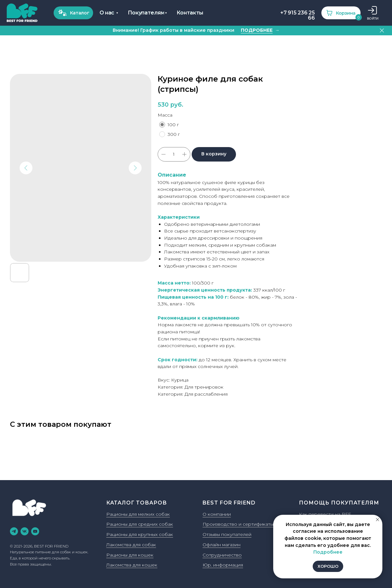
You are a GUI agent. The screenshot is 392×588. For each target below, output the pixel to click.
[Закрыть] (382, 31)
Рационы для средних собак (140, 524)
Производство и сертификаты (238, 524)
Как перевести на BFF (325, 514)
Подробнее (328, 552)
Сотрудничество (222, 555)
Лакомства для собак (131, 545)
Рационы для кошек (130, 555)
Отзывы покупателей (227, 534)
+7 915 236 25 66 (297, 15)
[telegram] (14, 531)
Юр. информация (223, 565)
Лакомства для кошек (132, 565)
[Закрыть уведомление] (378, 520)
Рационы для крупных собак (140, 534)
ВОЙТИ (373, 18)
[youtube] (35, 531)
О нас (107, 13)
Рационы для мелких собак (138, 514)
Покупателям (146, 13)
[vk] (25, 531)
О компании (217, 514)
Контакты (190, 13)
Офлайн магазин (222, 545)
